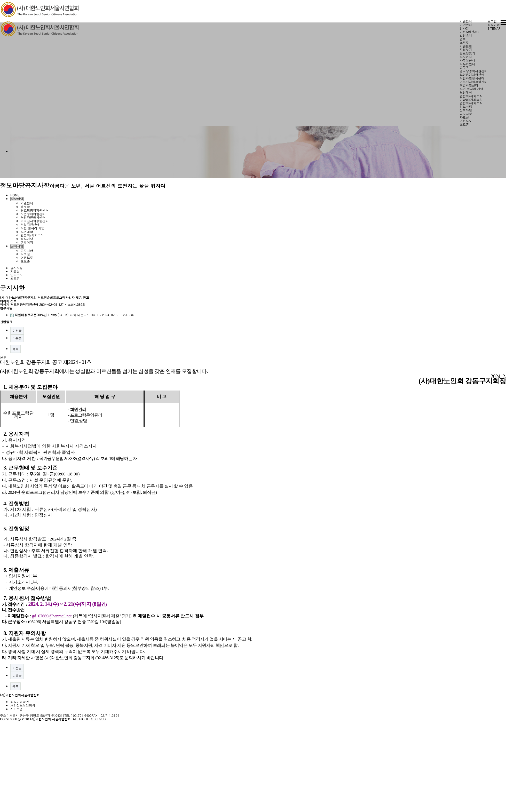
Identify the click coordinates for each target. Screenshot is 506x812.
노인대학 (466, 92)
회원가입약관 (20, 702)
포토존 (464, 124)
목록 (15, 349)
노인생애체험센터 (472, 74)
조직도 (464, 42)
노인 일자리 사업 (471, 89)
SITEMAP (494, 28)
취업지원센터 (469, 85)
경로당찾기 (467, 53)
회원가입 (494, 25)
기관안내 (466, 21)
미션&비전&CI (469, 32)
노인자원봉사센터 (472, 78)
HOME (15, 195)
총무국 (464, 67)
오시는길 (466, 57)
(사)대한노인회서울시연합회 (20, 695)
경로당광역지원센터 (473, 71)
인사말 (464, 28)
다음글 (17, 338)
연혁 (463, 39)
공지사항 (466, 114)
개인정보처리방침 (23, 705)
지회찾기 (466, 49)
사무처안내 (467, 60)
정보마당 (466, 106)
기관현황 (466, 46)
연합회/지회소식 (471, 96)
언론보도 (466, 121)
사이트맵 (17, 709)
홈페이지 (27, 242)
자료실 (464, 117)
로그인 (492, 21)
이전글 (17, 331)
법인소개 (466, 35)
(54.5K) (40, 315)
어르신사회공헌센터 (473, 82)
